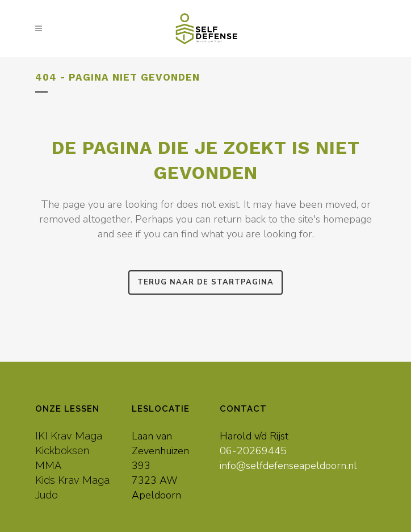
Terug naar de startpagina (205, 282)
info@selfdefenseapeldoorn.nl (288, 466)
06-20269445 (253, 451)
